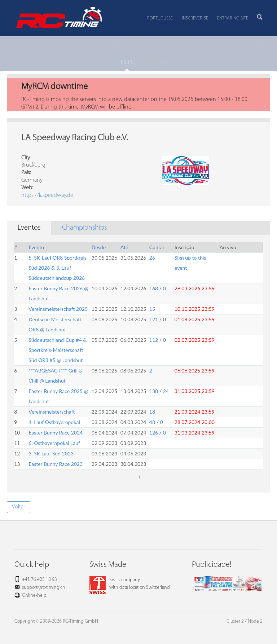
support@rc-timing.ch (44, 588)
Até (124, 247)
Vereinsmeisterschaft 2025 (58, 309)
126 (154, 433)
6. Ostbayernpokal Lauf (54, 443)
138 (154, 391)
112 (154, 340)
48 (152, 422)
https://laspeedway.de (47, 195)
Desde (99, 247)
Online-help (34, 596)
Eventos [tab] (29, 228)
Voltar (19, 507)
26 (152, 258)
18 (152, 412)
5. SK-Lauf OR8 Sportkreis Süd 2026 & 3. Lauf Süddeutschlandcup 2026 (58, 268)
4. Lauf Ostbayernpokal (54, 422)
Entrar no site (233, 18)
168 (154, 288)
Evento (36, 247)
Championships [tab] (84, 228)
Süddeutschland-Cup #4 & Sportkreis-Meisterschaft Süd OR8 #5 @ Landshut (58, 350)
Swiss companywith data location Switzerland (130, 584)
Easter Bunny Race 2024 (56, 433)
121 (154, 319)
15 (152, 309)
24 (166, 391)
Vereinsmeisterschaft (52, 412)
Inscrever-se (195, 18)
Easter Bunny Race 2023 (56, 464)
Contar (157, 247)
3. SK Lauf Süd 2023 (51, 453)
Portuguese (160, 18)
